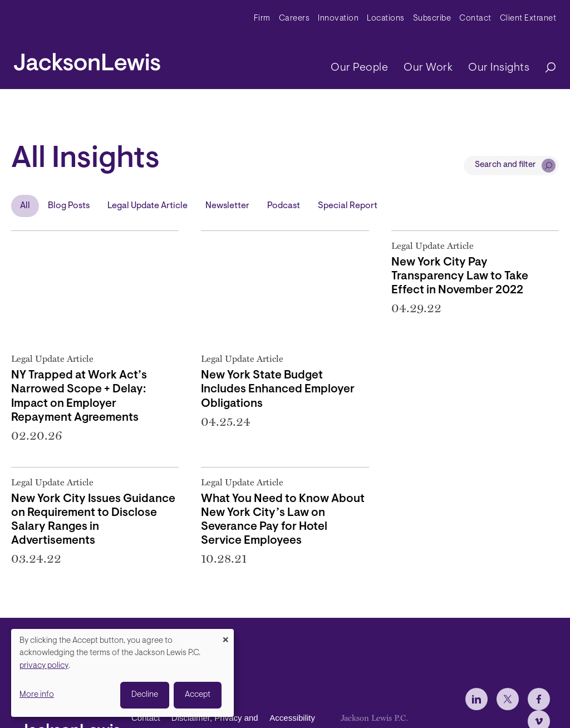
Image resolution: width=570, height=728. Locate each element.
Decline (145, 695)
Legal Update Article (148, 206)
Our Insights (499, 68)
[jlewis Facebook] (539, 699)
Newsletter (227, 206)
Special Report (348, 206)
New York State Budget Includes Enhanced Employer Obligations (278, 390)
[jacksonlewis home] (87, 59)
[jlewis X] (508, 699)
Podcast (284, 206)
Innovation (338, 19)
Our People (359, 68)
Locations (386, 19)
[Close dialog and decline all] (225, 636)
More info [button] (37, 695)
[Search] (545, 68)
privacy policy (44, 666)
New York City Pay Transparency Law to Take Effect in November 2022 (460, 277)
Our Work (428, 68)
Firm (262, 19)
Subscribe (432, 19)
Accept (198, 695)
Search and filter (505, 165)
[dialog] (122, 673)
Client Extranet (528, 19)
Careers (294, 19)
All (25, 206)
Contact (475, 19)
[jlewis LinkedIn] (476, 699)
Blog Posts (69, 206)
